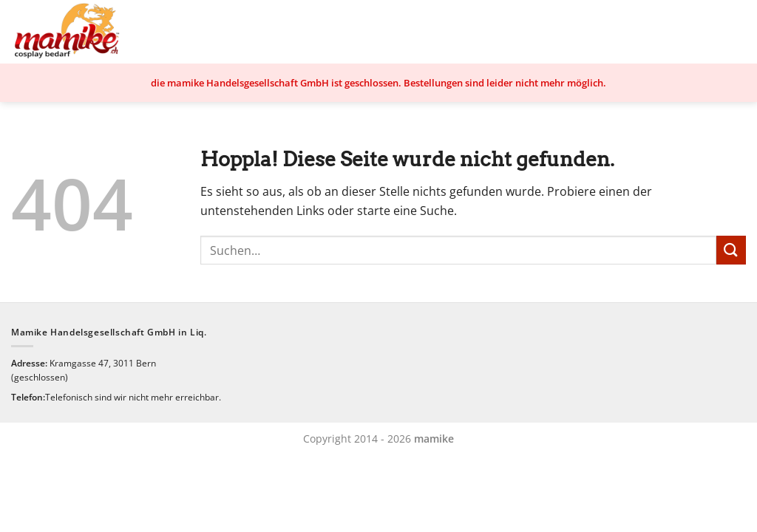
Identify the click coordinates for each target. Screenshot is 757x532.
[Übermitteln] (731, 250)
